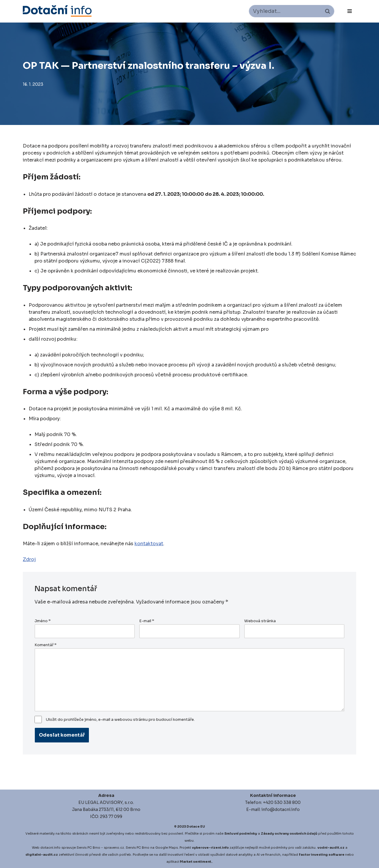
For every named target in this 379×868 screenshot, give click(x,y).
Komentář (45, 645)
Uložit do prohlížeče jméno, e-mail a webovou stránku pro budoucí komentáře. (120, 720)
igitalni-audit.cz (43, 855)
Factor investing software (322, 855)
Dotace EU (196, 826)
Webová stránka (260, 621)
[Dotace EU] (57, 11)
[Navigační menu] (350, 11)
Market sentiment (195, 862)
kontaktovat (149, 544)
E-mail (147, 621)
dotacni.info (50, 848)
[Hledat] (285, 11)
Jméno (43, 621)
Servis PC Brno (88, 848)
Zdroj (29, 559)
